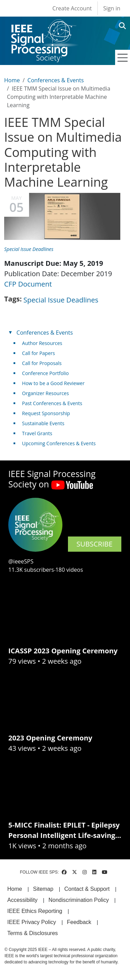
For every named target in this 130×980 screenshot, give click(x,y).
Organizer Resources (46, 393)
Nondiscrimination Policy (79, 900)
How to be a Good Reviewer (53, 383)
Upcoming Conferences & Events (59, 443)
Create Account (72, 8)
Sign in (112, 8)
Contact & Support (87, 889)
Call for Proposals (42, 363)
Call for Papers (39, 353)
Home (12, 80)
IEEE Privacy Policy (32, 922)
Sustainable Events (43, 423)
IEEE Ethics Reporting (35, 911)
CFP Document (28, 284)
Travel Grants (37, 433)
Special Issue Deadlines (29, 249)
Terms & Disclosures (33, 933)
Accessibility (22, 900)
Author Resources (42, 343)
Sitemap (43, 889)
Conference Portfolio (46, 373)
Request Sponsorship (46, 413)
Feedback (79, 922)
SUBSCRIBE (95, 544)
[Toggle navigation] (123, 58)
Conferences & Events (55, 80)
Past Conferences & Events (52, 403)
